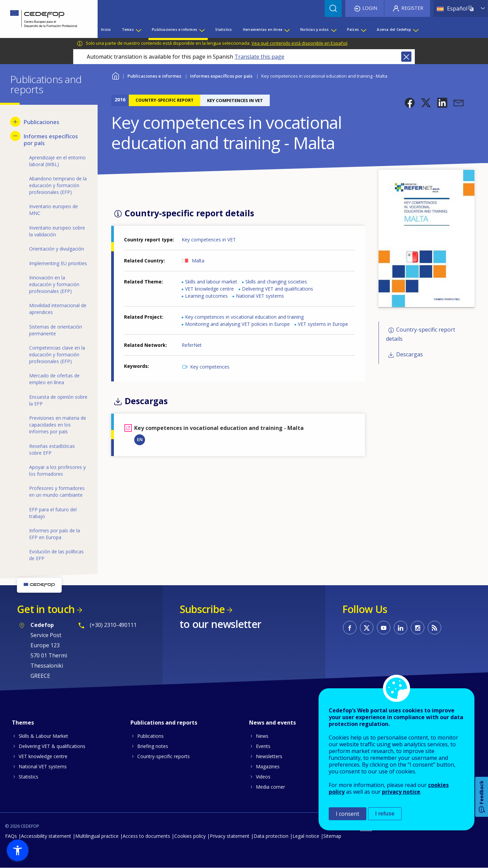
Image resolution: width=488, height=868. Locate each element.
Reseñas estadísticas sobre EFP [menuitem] (52, 449)
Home (115, 75)
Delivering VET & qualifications (52, 746)
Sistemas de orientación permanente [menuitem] (56, 330)
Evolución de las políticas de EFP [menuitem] (56, 555)
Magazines (268, 766)
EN (140, 439)
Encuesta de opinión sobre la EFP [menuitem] (58, 400)
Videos (263, 777)
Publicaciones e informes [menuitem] (175, 29)
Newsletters (269, 756)
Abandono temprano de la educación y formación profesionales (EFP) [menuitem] (58, 185)
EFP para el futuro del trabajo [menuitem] (53, 513)
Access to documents (146, 836)
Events (263, 746)
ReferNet (192, 345)
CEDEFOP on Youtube (384, 628)
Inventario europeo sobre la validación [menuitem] (57, 231)
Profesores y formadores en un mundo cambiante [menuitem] (57, 491)
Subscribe (202, 609)
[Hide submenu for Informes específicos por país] (15, 136)
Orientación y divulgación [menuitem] (57, 249)
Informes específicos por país (221, 76)
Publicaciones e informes (154, 76)
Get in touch (46, 609)
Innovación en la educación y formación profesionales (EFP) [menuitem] (54, 284)
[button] (410, 103)
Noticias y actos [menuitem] (314, 29)
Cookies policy (190, 836)
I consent (348, 814)
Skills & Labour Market (43, 736)
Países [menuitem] (353, 29)
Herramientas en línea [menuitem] (263, 29)
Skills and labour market (211, 282)
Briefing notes (153, 746)
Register (412, 8)
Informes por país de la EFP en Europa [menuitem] (55, 534)
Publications (150, 736)
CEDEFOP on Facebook (350, 628)
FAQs (11, 836)
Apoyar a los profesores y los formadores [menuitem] (57, 470)
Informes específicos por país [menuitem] (51, 140)
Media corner (270, 787)
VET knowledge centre (209, 289)
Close (406, 57)
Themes (23, 723)
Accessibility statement (46, 836)
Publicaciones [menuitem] (42, 122)
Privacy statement (230, 836)
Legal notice (306, 836)
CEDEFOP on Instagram (418, 628)
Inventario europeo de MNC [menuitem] (54, 210)
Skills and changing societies (276, 282)
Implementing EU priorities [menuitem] (58, 263)
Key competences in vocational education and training (244, 317)
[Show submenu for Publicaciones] (15, 122)
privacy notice (401, 792)
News (262, 736)
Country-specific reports (164, 756)
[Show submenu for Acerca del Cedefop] (415, 29)
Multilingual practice (97, 836)
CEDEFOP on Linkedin (401, 628)
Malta (198, 261)
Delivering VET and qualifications (278, 289)
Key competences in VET (209, 240)
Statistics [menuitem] (223, 29)
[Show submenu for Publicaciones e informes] (202, 29)
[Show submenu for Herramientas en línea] (287, 29)
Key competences (210, 367)
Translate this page (259, 57)
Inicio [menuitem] (106, 29)
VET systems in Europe (323, 324)
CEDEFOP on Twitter (367, 628)
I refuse (385, 814)
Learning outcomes (206, 296)
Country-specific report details (421, 334)
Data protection (271, 836)
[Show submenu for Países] (363, 29)
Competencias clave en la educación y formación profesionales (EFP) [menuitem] (57, 354)
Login (370, 8)
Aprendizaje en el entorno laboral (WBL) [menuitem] (57, 161)
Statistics (28, 777)
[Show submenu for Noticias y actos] (333, 29)
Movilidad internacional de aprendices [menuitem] (58, 309)
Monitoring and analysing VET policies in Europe (237, 324)
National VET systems (260, 296)
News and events (272, 723)
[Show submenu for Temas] (138, 29)
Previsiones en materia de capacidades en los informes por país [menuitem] (58, 425)
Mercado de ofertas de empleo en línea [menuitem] (54, 379)
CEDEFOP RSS (434, 628)
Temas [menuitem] (128, 29)
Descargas (410, 354)
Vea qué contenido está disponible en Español (299, 43)
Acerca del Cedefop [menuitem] (394, 29)
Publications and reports (164, 723)
